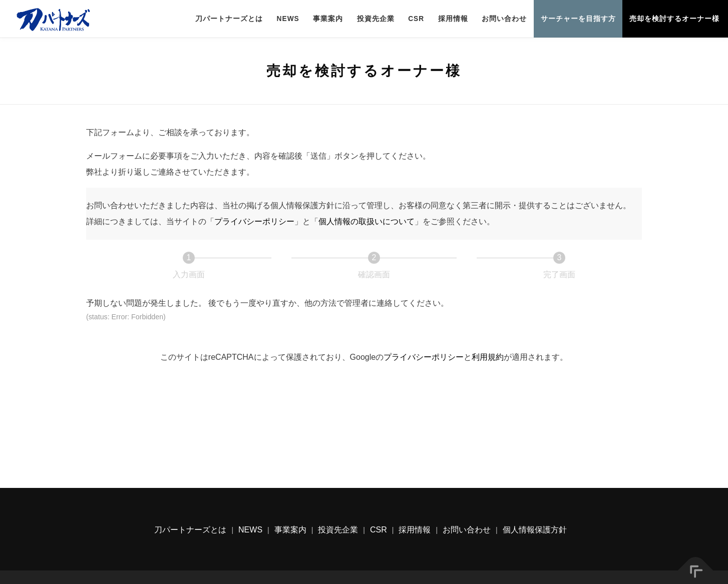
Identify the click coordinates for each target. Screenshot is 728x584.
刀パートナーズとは (229, 19)
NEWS (288, 19)
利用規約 (488, 357)
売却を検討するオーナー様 (674, 19)
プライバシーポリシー (254, 221)
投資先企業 (376, 19)
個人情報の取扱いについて (367, 221)
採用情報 (453, 19)
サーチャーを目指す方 (578, 19)
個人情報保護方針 (535, 530)
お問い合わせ (504, 19)
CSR (416, 19)
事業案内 (328, 19)
